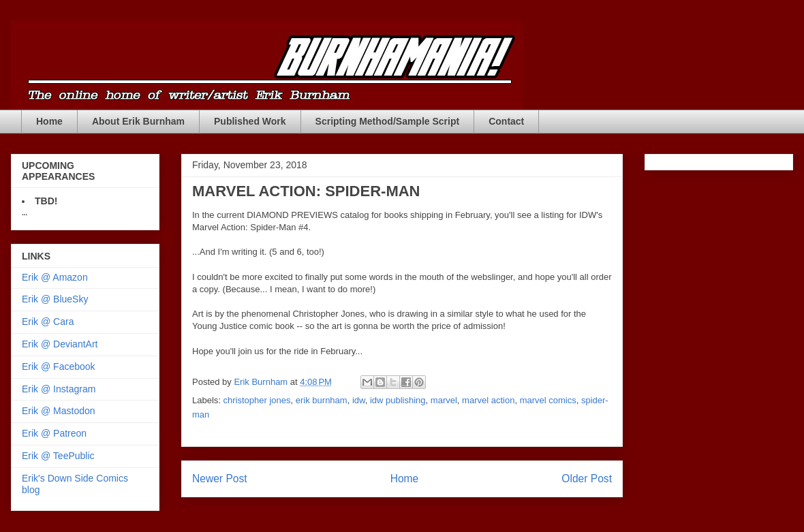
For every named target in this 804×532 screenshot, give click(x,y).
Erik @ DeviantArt (60, 344)
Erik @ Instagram (59, 389)
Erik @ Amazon (55, 277)
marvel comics (548, 400)
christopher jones (257, 400)
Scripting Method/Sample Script (388, 121)
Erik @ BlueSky (55, 299)
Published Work (250, 121)
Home (49, 121)
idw (359, 400)
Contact (506, 121)
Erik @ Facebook (59, 366)
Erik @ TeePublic (58, 456)
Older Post (587, 479)
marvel (444, 400)
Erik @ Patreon (54, 433)
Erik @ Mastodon (59, 411)
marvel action (488, 400)
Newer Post (220, 479)
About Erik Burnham (138, 121)
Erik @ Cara (48, 322)
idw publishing (398, 400)
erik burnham (322, 400)
